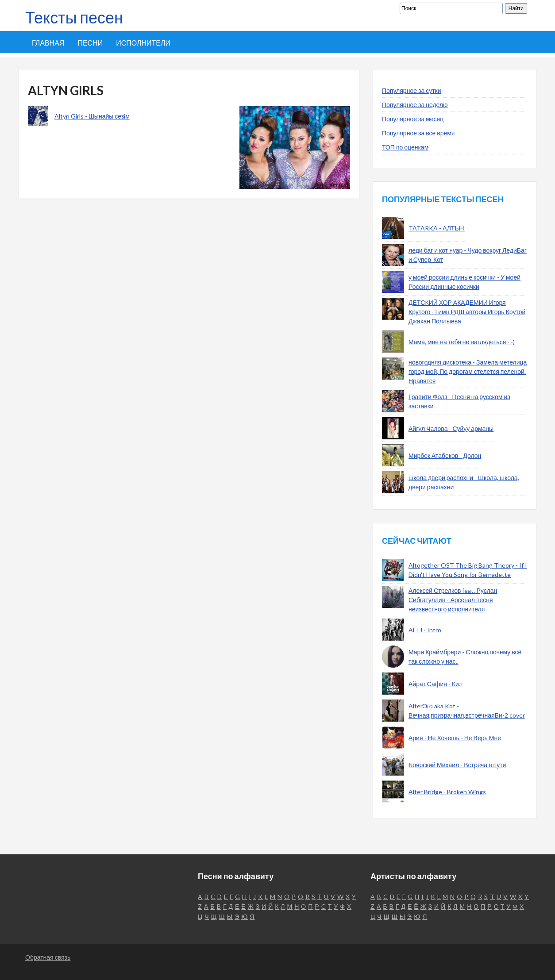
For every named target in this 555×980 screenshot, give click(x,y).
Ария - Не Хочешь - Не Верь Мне (455, 738)
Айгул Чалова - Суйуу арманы (451, 429)
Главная (48, 43)
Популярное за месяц (413, 119)
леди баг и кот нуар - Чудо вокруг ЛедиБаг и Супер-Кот (468, 255)
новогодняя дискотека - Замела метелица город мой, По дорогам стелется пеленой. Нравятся (468, 371)
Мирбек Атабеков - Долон (445, 455)
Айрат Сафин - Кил (436, 684)
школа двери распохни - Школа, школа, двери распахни (464, 482)
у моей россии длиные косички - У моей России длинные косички (464, 282)
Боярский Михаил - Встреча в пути (457, 765)
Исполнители (143, 43)
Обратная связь (48, 957)
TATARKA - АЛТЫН (437, 228)
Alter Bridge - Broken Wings (447, 792)
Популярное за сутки (412, 90)
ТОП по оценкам (405, 147)
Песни (90, 43)
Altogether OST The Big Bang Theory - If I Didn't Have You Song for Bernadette (468, 570)
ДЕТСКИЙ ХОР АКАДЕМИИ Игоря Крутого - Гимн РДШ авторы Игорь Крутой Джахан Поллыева (467, 312)
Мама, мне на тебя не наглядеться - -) (462, 342)
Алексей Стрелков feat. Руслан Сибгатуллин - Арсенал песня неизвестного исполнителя (453, 600)
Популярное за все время (418, 133)
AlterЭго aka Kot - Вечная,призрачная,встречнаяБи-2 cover (467, 711)
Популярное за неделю (415, 105)
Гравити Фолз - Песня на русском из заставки (459, 401)
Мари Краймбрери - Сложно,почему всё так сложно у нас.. (465, 657)
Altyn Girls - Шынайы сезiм (92, 116)
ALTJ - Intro (425, 630)
